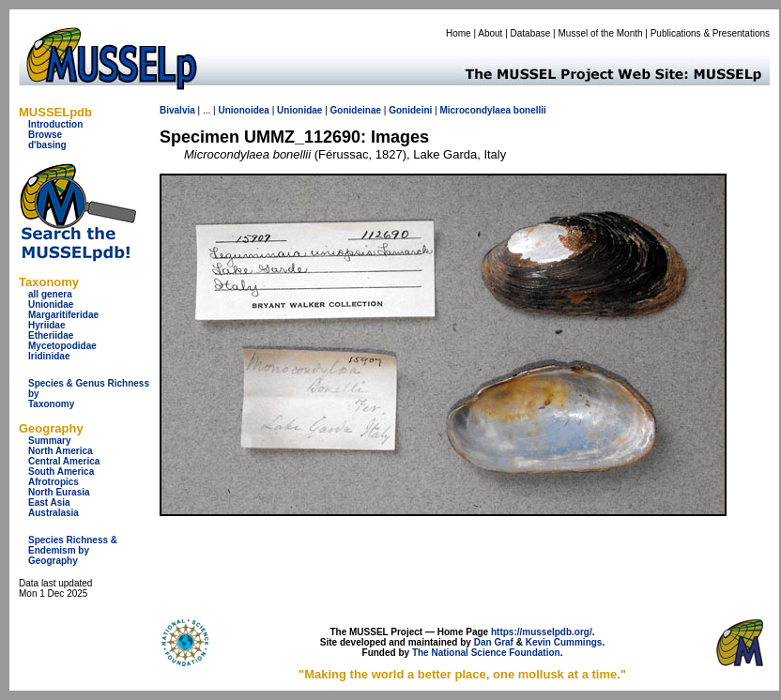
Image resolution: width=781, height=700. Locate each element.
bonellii (530, 110)
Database (531, 33)
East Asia (49, 502)
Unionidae (51, 304)
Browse (45, 135)
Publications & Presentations (710, 33)
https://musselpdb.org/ (542, 632)
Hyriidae (46, 325)
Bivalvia (177, 110)
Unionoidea (243, 110)
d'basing (47, 145)
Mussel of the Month (601, 33)
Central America (64, 461)
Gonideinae (356, 110)
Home (459, 33)
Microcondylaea (475, 110)
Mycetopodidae (62, 346)
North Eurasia (59, 492)
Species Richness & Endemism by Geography (73, 550)
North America (61, 451)
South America (61, 472)
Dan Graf (494, 642)
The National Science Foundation (486, 653)
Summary (50, 441)
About (490, 33)
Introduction (55, 124)
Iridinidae (49, 356)
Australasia (54, 513)
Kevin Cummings (564, 642)
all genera (50, 294)
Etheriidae (51, 335)
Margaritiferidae (63, 315)
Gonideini (410, 110)
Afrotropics (54, 482)
